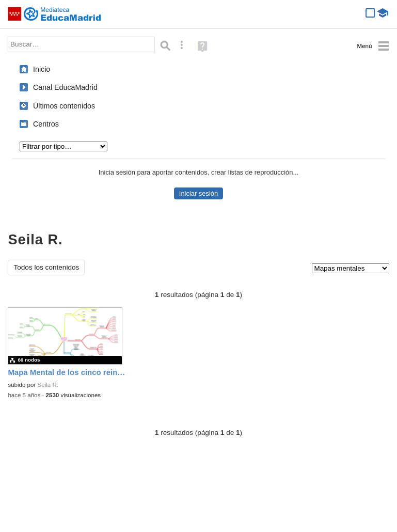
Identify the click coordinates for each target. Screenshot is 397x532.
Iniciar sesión (198, 193)
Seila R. (48, 385)
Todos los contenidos (46, 267)
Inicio (42, 69)
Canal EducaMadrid (65, 87)
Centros (46, 124)
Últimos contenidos (64, 106)
